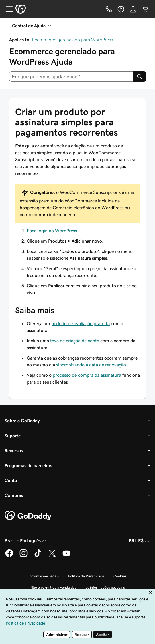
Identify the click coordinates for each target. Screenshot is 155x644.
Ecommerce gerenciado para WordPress (72, 40)
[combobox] (71, 77)
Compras (14, 495)
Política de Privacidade (86, 576)
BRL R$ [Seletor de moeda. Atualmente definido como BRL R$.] (140, 540)
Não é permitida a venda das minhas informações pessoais (78, 587)
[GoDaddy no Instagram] (23, 556)
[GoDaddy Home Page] (28, 516)
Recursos (14, 450)
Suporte (13, 436)
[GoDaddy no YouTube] (66, 556)
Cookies (120, 576)
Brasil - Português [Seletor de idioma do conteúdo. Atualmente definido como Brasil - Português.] (26, 540)
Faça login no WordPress (52, 231)
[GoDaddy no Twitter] (52, 556)
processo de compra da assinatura (87, 375)
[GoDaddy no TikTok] (38, 556)
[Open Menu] (7, 9)
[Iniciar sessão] (133, 9)
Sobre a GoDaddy (22, 421)
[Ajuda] (121, 9)
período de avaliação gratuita (81, 323)
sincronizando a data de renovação (91, 365)
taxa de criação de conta (75, 341)
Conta (11, 480)
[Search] (140, 77)
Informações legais (44, 576)
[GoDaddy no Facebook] (9, 556)
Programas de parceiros (28, 465)
